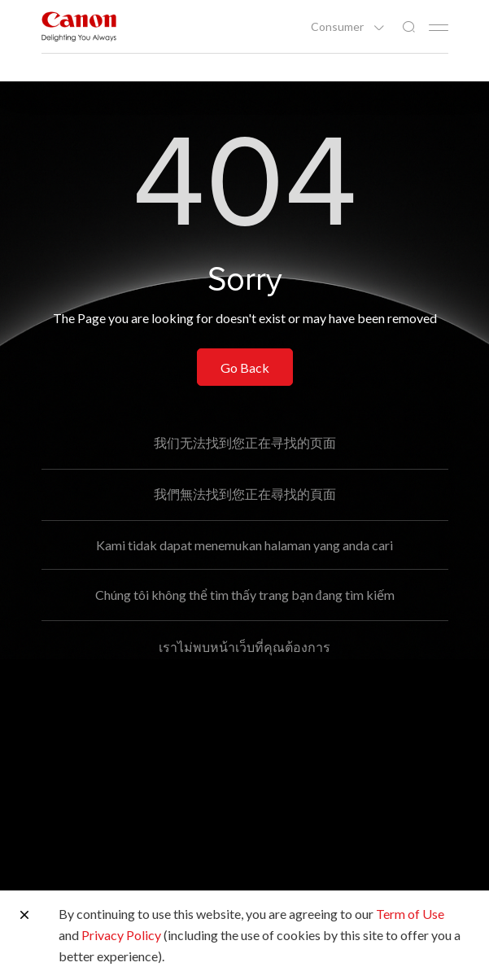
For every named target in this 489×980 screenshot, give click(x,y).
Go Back (245, 367)
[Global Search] (408, 27)
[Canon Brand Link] (79, 26)
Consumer (338, 27)
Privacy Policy (121, 935)
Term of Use (410, 914)
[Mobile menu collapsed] (439, 28)
